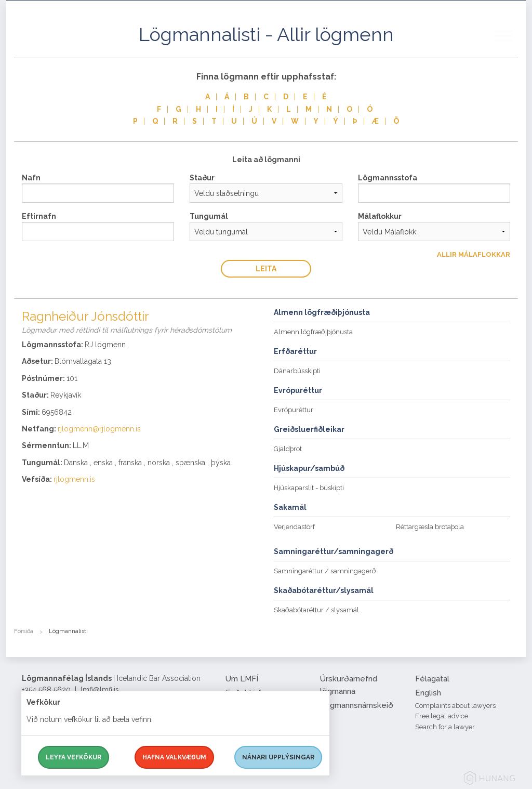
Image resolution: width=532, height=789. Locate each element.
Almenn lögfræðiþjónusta (313, 332)
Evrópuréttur (294, 410)
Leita (266, 269)
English (428, 693)
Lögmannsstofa (388, 178)
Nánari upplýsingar (278, 757)
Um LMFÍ (242, 679)
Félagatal (432, 679)
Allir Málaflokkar (474, 254)
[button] (510, 46)
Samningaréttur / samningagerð (325, 571)
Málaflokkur (380, 216)
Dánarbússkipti (297, 371)
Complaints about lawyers (455, 706)
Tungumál (209, 216)
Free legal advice (442, 716)
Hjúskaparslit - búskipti (309, 488)
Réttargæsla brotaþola (430, 527)
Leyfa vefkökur (74, 757)
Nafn (31, 178)
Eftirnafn (39, 216)
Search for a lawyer (445, 727)
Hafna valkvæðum (174, 757)
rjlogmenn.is (74, 479)
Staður (202, 178)
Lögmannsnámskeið (357, 705)
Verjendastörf (294, 527)
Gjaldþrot (288, 449)
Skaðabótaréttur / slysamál (316, 610)
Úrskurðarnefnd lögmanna (349, 685)
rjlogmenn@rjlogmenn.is (99, 429)
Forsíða (24, 631)
